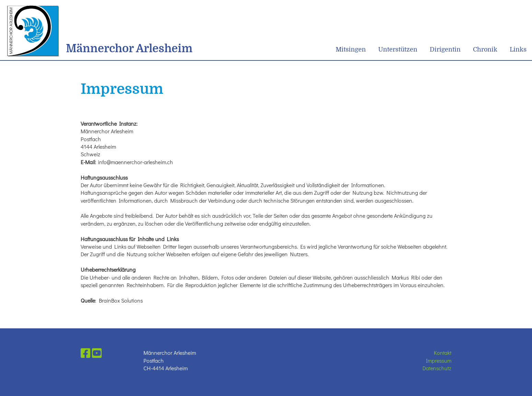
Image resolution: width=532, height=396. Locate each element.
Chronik (485, 49)
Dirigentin (445, 49)
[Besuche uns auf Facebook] (85, 353)
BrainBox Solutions (121, 300)
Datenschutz (437, 368)
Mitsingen (351, 49)
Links (518, 49)
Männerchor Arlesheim (129, 49)
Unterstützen (398, 49)
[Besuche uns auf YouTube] (97, 353)
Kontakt (443, 353)
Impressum (439, 360)
